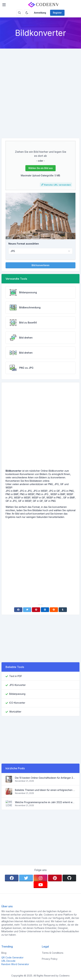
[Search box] (19, 13)
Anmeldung (40, 13)
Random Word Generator (15, 964)
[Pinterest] (36, 610)
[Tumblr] (63, 610)
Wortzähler (15, 712)
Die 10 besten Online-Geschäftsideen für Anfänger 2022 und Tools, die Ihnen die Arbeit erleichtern (45, 778)
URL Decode (8, 961)
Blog (4, 953)
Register (57, 13)
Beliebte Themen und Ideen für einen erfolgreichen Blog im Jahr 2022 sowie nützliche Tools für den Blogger (45, 790)
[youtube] (40, 885)
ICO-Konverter (17, 703)
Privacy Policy (50, 959)
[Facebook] (18, 610)
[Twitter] (27, 610)
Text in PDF (16, 676)
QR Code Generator (12, 957)
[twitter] (26, 878)
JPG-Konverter (17, 685)
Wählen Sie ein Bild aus (40, 168)
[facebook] (12, 878)
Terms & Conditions (53, 953)
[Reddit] (54, 610)
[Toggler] (4, 5)
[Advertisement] (40, 91)
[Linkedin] (45, 610)
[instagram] (40, 878)
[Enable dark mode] (27, 13)
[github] (69, 878)
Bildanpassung (17, 694)
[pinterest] (55, 878)
